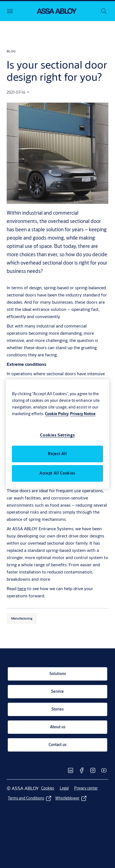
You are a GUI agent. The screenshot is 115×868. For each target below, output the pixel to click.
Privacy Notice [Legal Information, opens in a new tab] (83, 414)
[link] (57, 674)
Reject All (57, 454)
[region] (58, 434)
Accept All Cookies (57, 473)
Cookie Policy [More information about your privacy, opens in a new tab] (57, 414)
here (22, 588)
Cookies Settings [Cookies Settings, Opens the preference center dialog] (57, 435)
